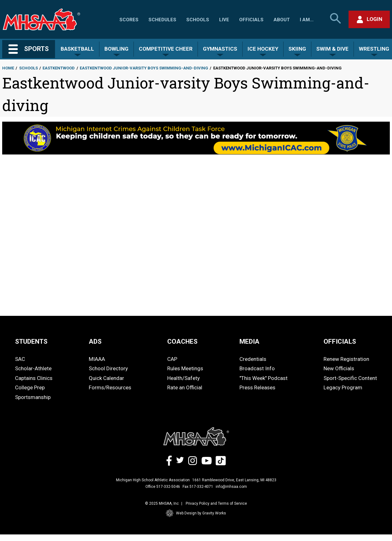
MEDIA (249, 341)
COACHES (182, 341)
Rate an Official (185, 387)
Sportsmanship (33, 397)
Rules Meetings (185, 368)
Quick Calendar (106, 378)
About (282, 20)
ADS (95, 341)
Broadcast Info (257, 368)
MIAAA (97, 359)
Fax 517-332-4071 (198, 487)
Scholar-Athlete (33, 368)
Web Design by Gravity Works (196, 513)
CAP (172, 359)
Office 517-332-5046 (163, 487)
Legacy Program (343, 387)
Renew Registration (346, 359)
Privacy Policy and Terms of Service (216, 503)
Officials (251, 20)
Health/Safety (183, 378)
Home (8, 68)
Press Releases (257, 387)
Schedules (162, 20)
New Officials (339, 368)
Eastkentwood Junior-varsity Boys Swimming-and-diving (144, 68)
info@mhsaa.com (231, 487)
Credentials (253, 359)
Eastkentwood (59, 68)
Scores (129, 20)
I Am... (307, 20)
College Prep (30, 387)
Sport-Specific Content (350, 378)
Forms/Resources (110, 387)
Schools (198, 20)
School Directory (108, 368)
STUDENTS (31, 341)
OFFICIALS (340, 341)
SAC (20, 359)
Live (224, 20)
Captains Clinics (34, 378)
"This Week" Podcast (264, 378)
